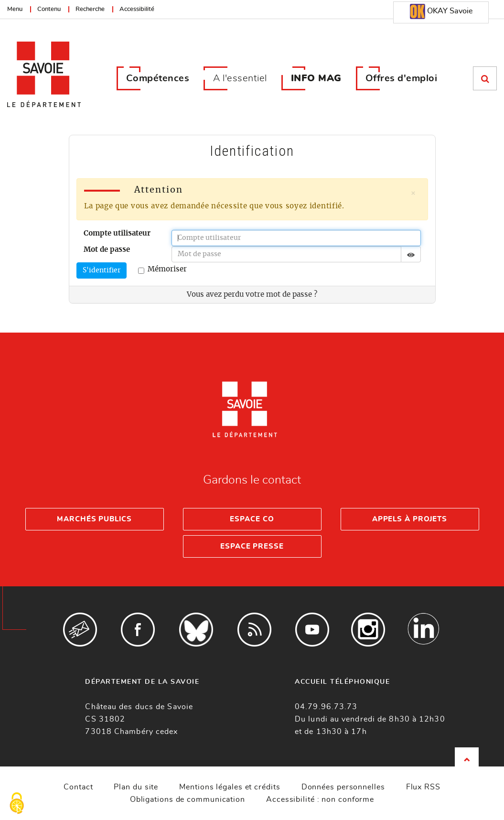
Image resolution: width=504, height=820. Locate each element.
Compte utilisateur (117, 233)
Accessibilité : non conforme (320, 799)
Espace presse (252, 546)
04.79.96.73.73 (326, 707)
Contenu (49, 9)
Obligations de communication (188, 799)
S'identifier (102, 270)
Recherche (90, 9)
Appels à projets (410, 519)
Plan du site (136, 787)
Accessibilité (137, 9)
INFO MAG (316, 78)
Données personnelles (343, 787)
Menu (15, 9)
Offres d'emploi (402, 78)
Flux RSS (423, 787)
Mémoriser (162, 270)
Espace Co (252, 519)
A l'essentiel (240, 78)
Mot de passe (107, 250)
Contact (78, 787)
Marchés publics (94, 519)
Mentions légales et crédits (230, 787)
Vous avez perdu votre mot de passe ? (252, 295)
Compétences (158, 78)
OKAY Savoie (441, 11)
